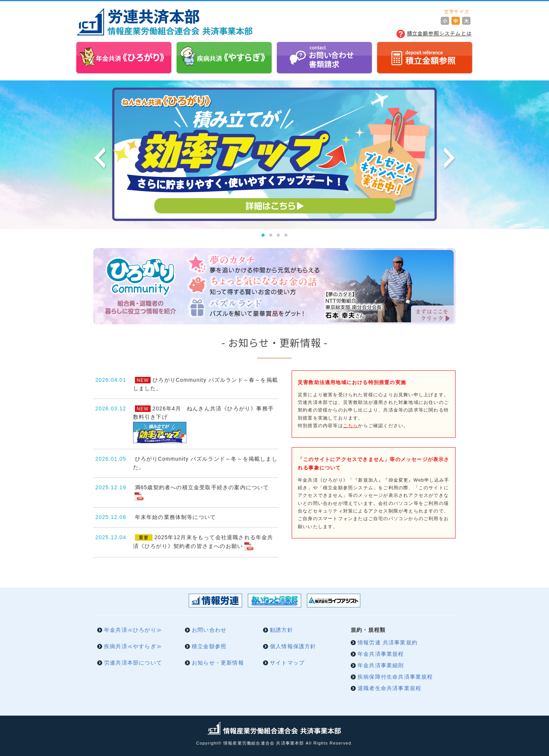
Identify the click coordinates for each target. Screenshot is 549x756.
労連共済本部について (133, 663)
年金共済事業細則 (381, 666)
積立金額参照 (209, 646)
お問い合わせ (209, 630)
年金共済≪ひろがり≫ (133, 630)
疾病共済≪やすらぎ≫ (133, 646)
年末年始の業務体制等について (176, 517)
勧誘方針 (282, 630)
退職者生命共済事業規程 (389, 688)
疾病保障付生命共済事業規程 (395, 677)
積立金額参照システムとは (439, 33)
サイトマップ (287, 663)
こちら (351, 426)
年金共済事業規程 (381, 654)
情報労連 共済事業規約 (388, 643)
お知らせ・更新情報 (218, 663)
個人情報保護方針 (293, 646)
